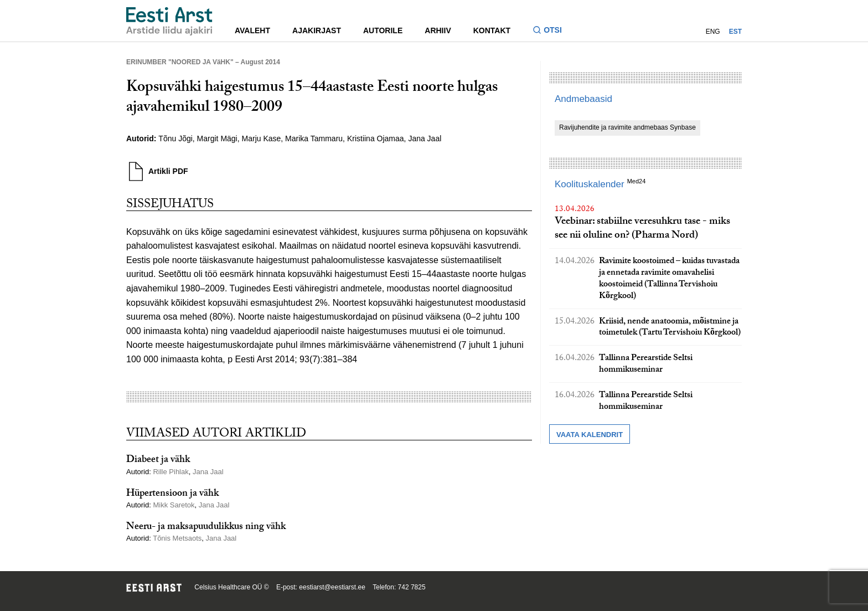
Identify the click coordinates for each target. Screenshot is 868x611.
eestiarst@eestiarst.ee (332, 587)
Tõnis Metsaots (177, 538)
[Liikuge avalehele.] (169, 21)
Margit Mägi (217, 138)
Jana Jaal (425, 138)
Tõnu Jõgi (175, 138)
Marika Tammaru (314, 138)
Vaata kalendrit (590, 435)
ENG (713, 32)
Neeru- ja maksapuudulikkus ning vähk (206, 528)
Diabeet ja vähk (158, 461)
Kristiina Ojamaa (376, 138)
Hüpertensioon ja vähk (172, 494)
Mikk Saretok (174, 505)
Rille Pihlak (170, 472)
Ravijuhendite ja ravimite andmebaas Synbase (627, 127)
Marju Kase (262, 138)
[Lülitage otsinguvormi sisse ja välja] (552, 31)
